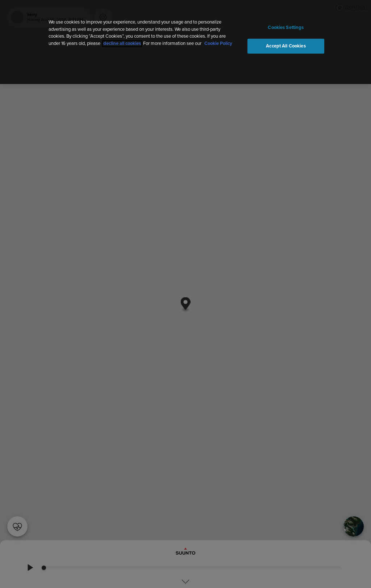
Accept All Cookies (286, 46)
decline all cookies (122, 44)
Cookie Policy (218, 44)
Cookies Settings (286, 28)
